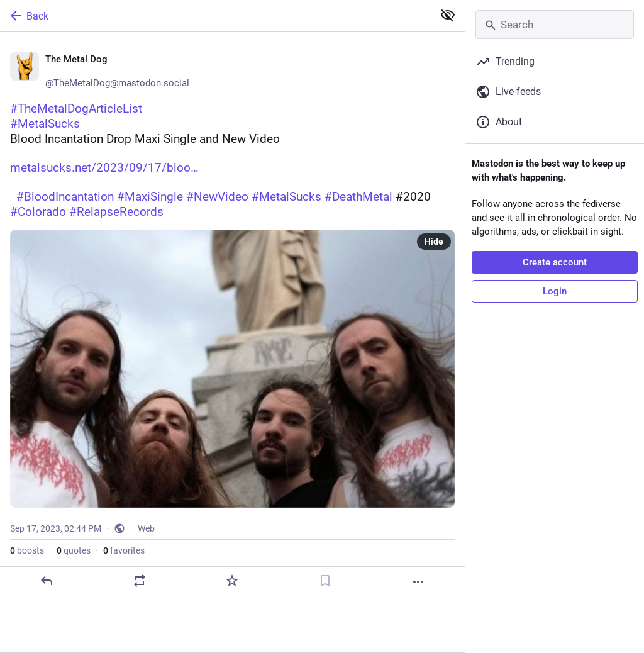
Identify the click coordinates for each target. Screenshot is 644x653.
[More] (418, 582)
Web (146, 528)
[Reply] (47, 581)
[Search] (555, 25)
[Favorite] (232, 581)
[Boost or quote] (140, 581)
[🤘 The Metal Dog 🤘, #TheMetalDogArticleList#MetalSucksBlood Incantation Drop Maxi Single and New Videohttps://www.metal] (232, 315)
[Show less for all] (448, 15)
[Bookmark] (325, 581)
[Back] (215, 16)
